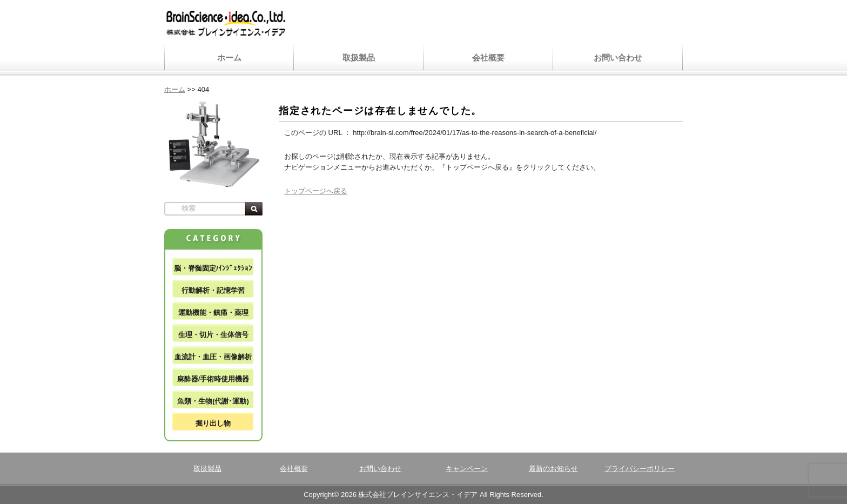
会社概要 (488, 58)
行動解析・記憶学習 (213, 290)
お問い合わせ (618, 58)
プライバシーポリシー (640, 469)
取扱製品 (359, 58)
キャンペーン (467, 469)
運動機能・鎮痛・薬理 (213, 313)
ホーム (229, 58)
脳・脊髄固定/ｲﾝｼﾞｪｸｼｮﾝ (213, 268)
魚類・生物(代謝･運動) (213, 401)
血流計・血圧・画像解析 (213, 357)
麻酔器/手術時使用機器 (213, 379)
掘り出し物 (213, 423)
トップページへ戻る (316, 191)
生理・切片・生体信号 (213, 335)
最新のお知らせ (553, 469)
